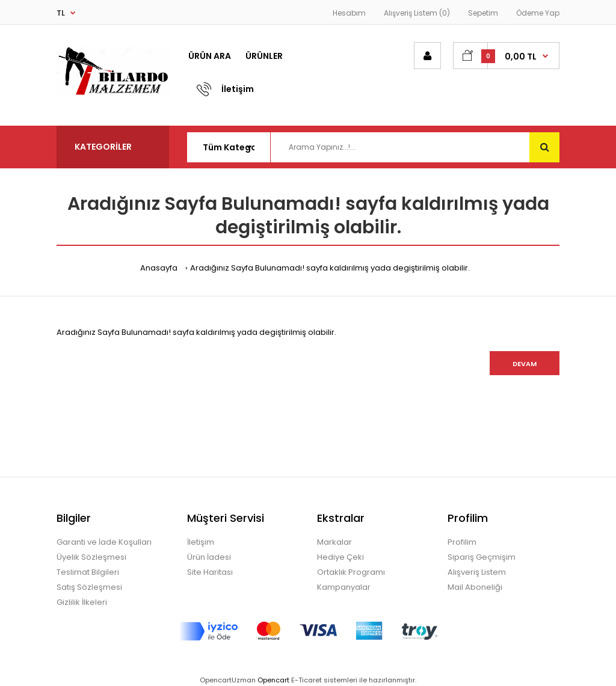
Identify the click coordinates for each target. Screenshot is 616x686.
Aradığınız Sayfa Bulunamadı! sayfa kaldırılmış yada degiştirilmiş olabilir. (330, 268)
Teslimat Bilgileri (88, 572)
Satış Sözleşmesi (89, 587)
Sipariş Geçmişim (482, 557)
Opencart (273, 680)
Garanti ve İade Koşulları (104, 542)
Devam (525, 364)
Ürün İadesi (209, 557)
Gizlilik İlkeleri (82, 602)
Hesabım (349, 13)
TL (61, 13)
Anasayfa (159, 268)
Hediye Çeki (340, 557)
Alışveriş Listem (477, 572)
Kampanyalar (344, 587)
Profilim (462, 542)
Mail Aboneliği (475, 587)
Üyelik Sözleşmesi (91, 557)
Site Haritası (210, 572)
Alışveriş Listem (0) (417, 13)
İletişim (201, 542)
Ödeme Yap (538, 13)
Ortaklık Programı (351, 572)
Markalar (334, 542)
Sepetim (483, 13)
